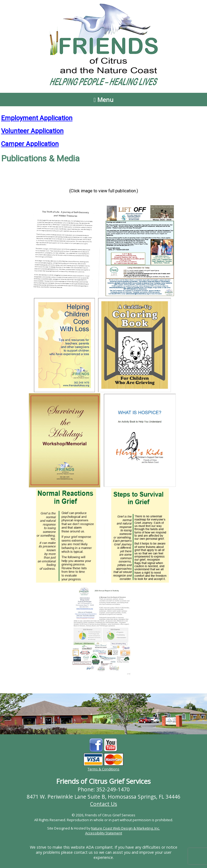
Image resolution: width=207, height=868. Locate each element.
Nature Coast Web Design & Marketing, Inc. (125, 828)
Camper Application (30, 144)
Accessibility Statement (104, 833)
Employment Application (37, 118)
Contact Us (103, 804)
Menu (103, 100)
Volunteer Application (32, 131)
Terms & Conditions (103, 769)
